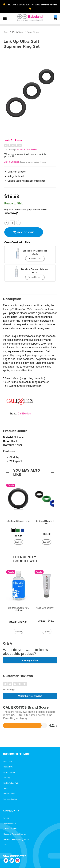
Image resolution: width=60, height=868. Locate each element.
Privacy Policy (9, 794)
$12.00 (18, 536)
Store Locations (10, 823)
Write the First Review (27, 149)
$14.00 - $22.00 (18, 622)
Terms (6, 788)
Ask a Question (12, 162)
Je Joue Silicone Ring (18, 521)
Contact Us (8, 767)
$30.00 (47, 534)
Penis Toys (18, 32)
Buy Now (18, 542)
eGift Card (8, 762)
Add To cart (24, 232)
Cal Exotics (24, 413)
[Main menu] (5, 18)
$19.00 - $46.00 (47, 621)
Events (6, 818)
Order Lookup (9, 772)
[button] (13, 530)
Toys (6, 32)
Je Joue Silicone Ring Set (47, 522)
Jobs (6, 845)
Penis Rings (33, 32)
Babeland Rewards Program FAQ (17, 839)
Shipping (7, 778)
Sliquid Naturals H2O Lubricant (18, 609)
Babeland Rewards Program (15, 834)
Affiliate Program (10, 829)
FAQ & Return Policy (12, 783)
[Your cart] (55, 18)
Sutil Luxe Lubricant (47, 608)
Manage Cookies (10, 799)
